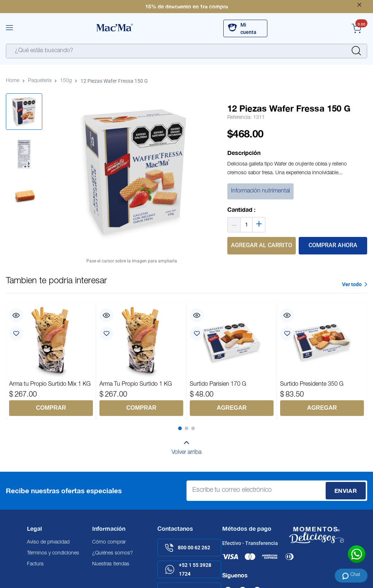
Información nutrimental (260, 191)
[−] (234, 225)
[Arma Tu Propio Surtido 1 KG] (141, 361)
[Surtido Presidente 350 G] (322, 361)
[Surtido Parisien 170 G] (232, 361)
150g (66, 81)
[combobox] (186, 51)
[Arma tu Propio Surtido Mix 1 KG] (51, 361)
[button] (9, 28)
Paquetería (40, 81)
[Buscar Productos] (356, 51)
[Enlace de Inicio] (14, 81)
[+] (259, 225)
